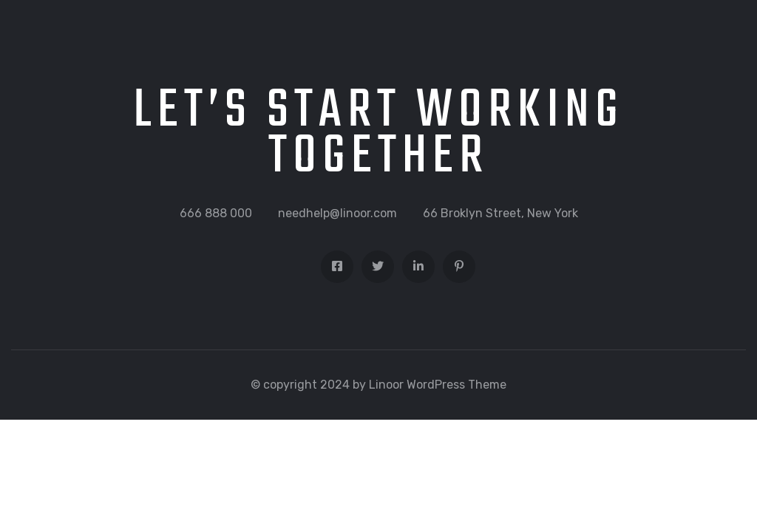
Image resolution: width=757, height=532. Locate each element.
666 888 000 (216, 213)
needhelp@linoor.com (337, 213)
